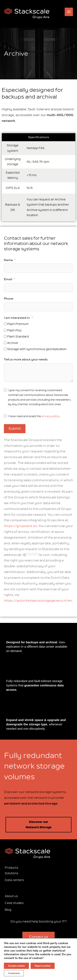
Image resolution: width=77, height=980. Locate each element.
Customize (14, 973)
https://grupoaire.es (20, 526)
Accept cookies (16, 966)
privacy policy (51, 416)
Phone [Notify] (9, 299)
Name (8, 260)
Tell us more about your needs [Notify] (26, 359)
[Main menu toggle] (69, 12)
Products (11, 868)
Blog (8, 910)
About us (11, 896)
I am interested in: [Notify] (17, 318)
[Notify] (5, 324)
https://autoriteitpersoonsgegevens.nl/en (38, 601)
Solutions (11, 873)
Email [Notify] (8, 279)
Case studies (14, 903)
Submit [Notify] (15, 429)
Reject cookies (43, 966)
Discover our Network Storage (39, 825)
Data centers (14, 880)
